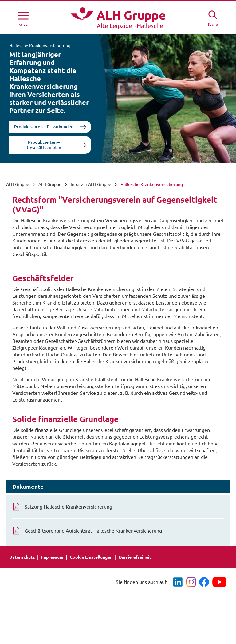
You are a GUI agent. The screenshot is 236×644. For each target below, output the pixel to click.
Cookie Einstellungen (91, 557)
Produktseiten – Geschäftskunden (44, 145)
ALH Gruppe (18, 184)
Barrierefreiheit (135, 557)
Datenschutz (22, 557)
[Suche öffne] (213, 17)
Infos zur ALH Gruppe (91, 184)
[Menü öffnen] (23, 18)
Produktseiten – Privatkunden (44, 127)
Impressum (52, 557)
